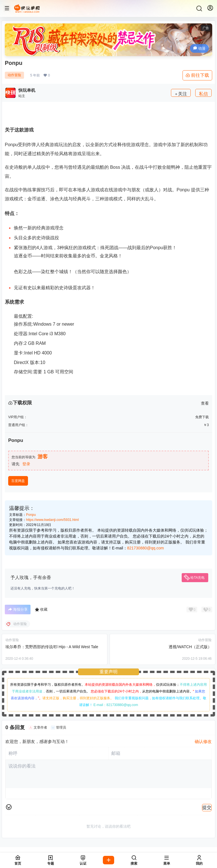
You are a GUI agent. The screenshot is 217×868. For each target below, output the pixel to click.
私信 (203, 94)
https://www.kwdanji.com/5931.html (52, 520)
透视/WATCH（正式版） (190, 647)
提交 (207, 807)
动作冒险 (14, 75)
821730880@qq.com (146, 548)
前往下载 (197, 75)
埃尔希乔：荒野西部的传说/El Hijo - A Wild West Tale (52, 647)
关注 (181, 94)
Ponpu (31, 515)
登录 (26, 464)
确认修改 (203, 741)
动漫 (199, 48)
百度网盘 (18, 481)
